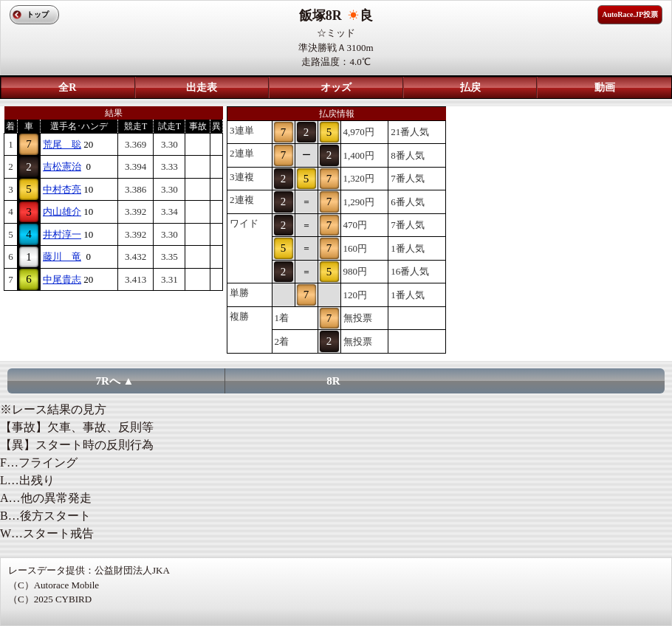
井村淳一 (62, 234)
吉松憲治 (62, 166)
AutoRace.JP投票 (630, 14)
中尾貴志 (62, 279)
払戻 (470, 87)
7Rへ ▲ (115, 381)
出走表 (202, 87)
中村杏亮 (62, 189)
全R (67, 87)
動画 (605, 87)
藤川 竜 (62, 257)
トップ (38, 14)
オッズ (336, 87)
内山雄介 (62, 211)
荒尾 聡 (62, 144)
